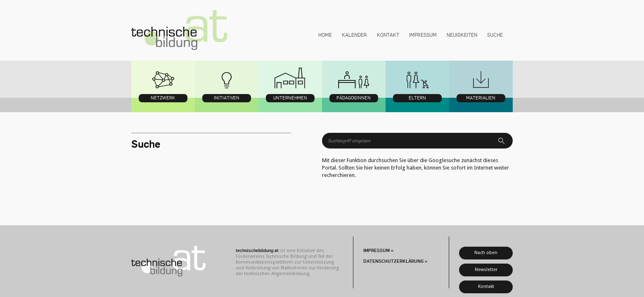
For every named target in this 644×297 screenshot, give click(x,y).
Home (325, 35)
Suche (495, 35)
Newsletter (486, 270)
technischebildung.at (179, 30)
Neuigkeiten (462, 35)
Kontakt (388, 35)
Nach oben (486, 253)
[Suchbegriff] (412, 141)
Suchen (504, 141)
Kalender (354, 35)
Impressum (423, 35)
